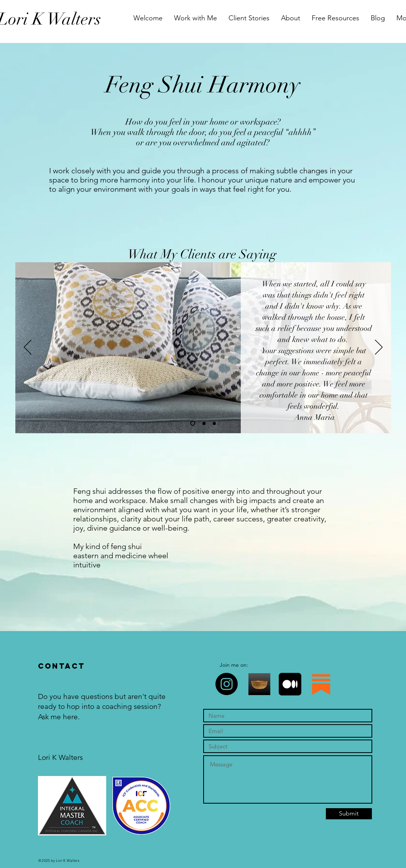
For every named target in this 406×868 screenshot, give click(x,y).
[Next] (379, 348)
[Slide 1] (193, 423)
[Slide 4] (214, 423)
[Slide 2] (204, 423)
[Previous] (28, 348)
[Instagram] (227, 684)
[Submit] (349, 814)
